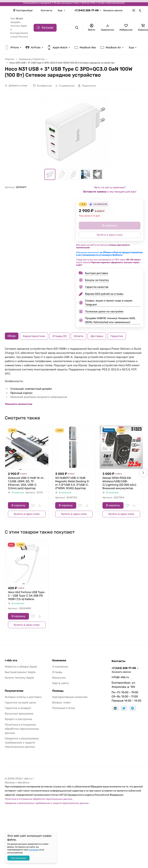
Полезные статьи (64, 708)
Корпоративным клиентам (70, 697)
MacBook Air (111, 47)
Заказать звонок (113, 10)
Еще (60, 10)
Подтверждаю (18, 858)
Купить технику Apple (19, 678)
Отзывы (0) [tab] (60, 336)
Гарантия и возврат (18, 708)
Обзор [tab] (12, 336)
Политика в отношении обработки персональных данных (22, 729)
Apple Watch (57, 47)
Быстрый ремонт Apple (20, 672)
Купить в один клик (27, 514)
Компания (59, 660)
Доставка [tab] (97, 336)
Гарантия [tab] (117, 336)
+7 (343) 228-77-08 (87, 10)
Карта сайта (60, 683)
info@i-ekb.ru (120, 677)
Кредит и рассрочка (18, 719)
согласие (34, 850)
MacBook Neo (85, 47)
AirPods (33, 47)
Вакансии (59, 678)
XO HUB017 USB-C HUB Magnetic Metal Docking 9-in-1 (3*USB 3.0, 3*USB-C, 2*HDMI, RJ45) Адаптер (73, 483)
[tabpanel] (74, 376)
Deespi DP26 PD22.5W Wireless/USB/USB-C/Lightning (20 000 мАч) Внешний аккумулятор (119, 483)
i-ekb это (11, 660)
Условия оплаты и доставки (23, 697)
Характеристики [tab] (34, 336)
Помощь (58, 691)
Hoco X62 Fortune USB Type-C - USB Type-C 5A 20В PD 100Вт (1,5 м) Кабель (27, 596)
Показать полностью (19, 404)
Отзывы (57, 672)
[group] (74, 131)
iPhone (12, 47)
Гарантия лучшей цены (20, 702)
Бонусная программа (19, 714)
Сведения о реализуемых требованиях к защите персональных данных (22, 743)
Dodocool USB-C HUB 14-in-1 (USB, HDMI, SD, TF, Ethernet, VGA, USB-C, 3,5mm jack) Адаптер (26, 483)
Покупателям (14, 691)
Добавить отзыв (18, 86)
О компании (60, 667)
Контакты (47, 10)
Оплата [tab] (79, 336)
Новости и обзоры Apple (21, 667)
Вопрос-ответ (62, 702)
